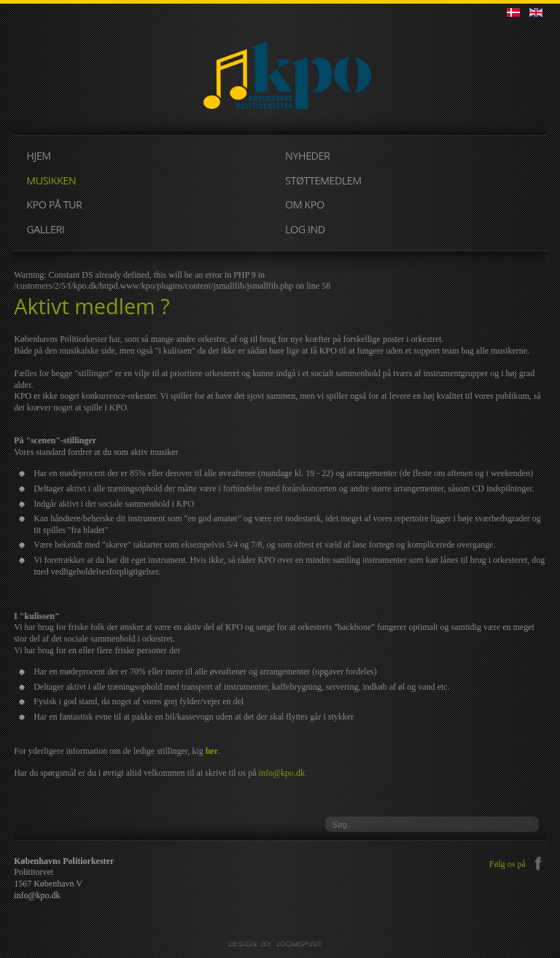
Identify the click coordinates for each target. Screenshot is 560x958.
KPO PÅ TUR (54, 205)
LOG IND (305, 229)
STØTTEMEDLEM (323, 180)
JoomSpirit (280, 944)
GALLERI (45, 229)
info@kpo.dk (282, 773)
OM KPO (305, 205)
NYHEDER (307, 156)
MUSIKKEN (51, 180)
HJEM (38, 156)
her (212, 751)
